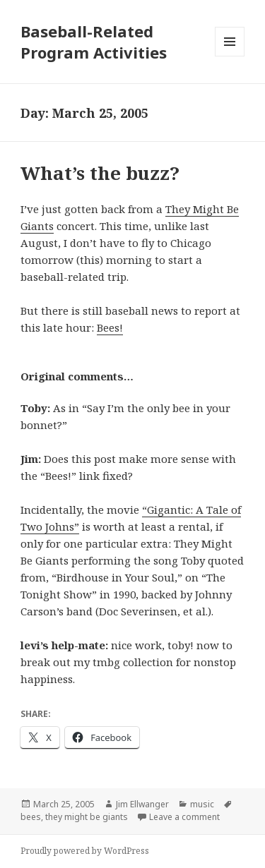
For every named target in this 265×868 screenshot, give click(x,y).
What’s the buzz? (100, 173)
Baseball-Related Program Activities (94, 42)
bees (31, 817)
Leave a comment (184, 817)
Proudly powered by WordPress (85, 851)
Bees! (110, 327)
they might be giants (87, 817)
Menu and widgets (230, 56)
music (202, 804)
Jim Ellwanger (142, 804)
